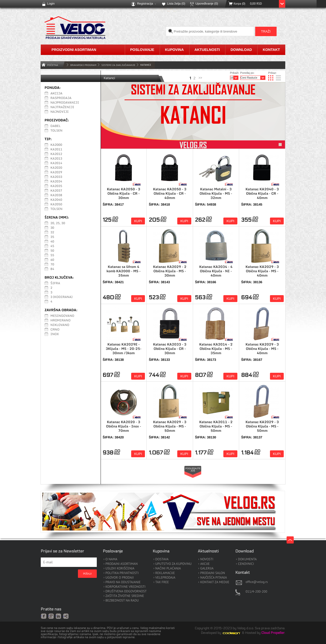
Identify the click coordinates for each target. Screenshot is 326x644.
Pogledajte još (193, 470)
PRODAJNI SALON (213, 573)
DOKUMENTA (247, 559)
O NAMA (111, 559)
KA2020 (56, 168)
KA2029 (56, 173)
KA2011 (56, 150)
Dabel (56, 126)
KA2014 (56, 163)
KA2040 (56, 200)
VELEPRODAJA (165, 578)
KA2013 (56, 159)
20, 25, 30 (58, 223)
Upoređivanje (207, 4)
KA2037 (56, 191)
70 (52, 265)
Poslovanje (142, 50)
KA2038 (56, 195)
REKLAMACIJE (165, 573)
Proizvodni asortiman (74, 50)
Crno (55, 330)
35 (52, 237)
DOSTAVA (162, 559)
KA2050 (56, 205)
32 (52, 233)
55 (52, 255)
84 (52, 269)
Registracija (145, 4)
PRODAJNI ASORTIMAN (121, 564)
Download (241, 50)
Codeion (235, 633)
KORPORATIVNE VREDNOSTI (125, 587)
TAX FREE (162, 582)
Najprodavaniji (65, 103)
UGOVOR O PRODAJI (120, 578)
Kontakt (271, 50)
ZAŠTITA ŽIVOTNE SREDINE (125, 596)
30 (52, 228)
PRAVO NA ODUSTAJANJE (123, 582)
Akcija (56, 94)
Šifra (55, 283)
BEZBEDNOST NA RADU (122, 601)
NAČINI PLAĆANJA (168, 569)
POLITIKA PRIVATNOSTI (122, 573)
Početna (53, 65)
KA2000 (56, 145)
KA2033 (56, 177)
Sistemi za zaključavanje (118, 65)
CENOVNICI (246, 564)
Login (51, 4)
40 (52, 242)
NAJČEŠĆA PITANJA (214, 578)
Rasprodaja (61, 98)
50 (52, 251)
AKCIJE (205, 564)
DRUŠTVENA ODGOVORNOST (126, 591)
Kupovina (174, 50)
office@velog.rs (257, 582)
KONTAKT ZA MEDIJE (215, 582)
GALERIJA (207, 569)
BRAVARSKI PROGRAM (83, 65)
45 (52, 246)
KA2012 (56, 154)
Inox (55, 334)
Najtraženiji (62, 107)
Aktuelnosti (207, 50)
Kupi (138, 221)
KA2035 (56, 186)
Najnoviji (60, 112)
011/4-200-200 (256, 591)
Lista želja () (176, 4)
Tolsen (56, 131)
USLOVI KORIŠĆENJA (120, 569)
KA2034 (56, 182)
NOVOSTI (207, 559)
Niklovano (60, 325)
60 (52, 260)
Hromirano (60, 321)
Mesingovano (62, 316)
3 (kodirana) (62, 297)
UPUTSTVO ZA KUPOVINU (173, 564)
